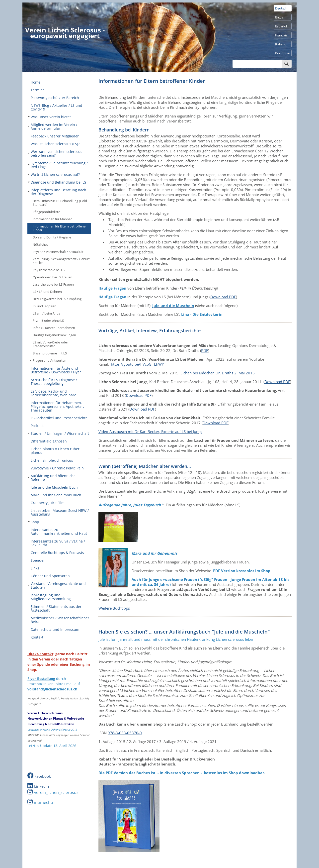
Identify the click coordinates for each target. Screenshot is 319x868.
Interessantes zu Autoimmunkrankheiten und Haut (59, 532)
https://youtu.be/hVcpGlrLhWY (137, 364)
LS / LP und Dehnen (47, 292)
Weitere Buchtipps (114, 608)
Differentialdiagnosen (49, 441)
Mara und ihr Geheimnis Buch (56, 495)
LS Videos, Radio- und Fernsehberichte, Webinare (53, 393)
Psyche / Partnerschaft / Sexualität (58, 252)
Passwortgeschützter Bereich (55, 98)
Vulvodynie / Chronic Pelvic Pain (57, 468)
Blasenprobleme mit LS (50, 353)
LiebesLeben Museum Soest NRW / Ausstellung (60, 512)
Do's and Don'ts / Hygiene (52, 237)
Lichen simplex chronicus (52, 460)
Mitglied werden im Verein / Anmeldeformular (52, 126)
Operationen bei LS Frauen (52, 277)
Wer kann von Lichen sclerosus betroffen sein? (55, 153)
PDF (205, 350)
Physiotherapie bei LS (49, 270)
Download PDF (223, 297)
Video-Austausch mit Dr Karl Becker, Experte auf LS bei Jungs (150, 432)
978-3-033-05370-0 (125, 733)
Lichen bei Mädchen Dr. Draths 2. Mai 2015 (218, 373)
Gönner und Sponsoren (50, 576)
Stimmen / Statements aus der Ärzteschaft (56, 608)
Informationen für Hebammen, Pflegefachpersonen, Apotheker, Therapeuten (57, 406)
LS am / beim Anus (46, 313)
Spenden (38, 560)
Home (36, 82)
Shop (33, 522)
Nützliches (40, 244)
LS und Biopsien (44, 306)
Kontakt (37, 637)
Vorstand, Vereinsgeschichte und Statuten (57, 585)
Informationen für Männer (52, 219)
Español (281, 26)
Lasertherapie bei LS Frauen (53, 284)
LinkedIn (41, 786)
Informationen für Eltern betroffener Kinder (60, 228)
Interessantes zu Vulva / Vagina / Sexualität (58, 543)
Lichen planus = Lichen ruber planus (55, 451)
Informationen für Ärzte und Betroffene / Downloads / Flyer (56, 370)
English (280, 17)
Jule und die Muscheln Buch (54, 487)
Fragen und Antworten (48, 360)
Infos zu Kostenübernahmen (54, 328)
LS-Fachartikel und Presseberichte (59, 418)
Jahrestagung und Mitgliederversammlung (51, 597)
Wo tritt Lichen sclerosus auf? (54, 174)
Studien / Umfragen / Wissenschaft (58, 433)
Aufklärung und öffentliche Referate (52, 478)
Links (35, 568)
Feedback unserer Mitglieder (55, 136)
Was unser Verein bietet (49, 117)
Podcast (37, 426)
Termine (38, 90)
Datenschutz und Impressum (55, 629)
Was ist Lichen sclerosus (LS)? (55, 144)
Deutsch (281, 8)
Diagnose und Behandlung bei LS (57, 182)
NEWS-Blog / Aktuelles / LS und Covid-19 (56, 107)
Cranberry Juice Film (48, 503)
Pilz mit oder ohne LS (48, 321)
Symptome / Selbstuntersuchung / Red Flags (58, 165)
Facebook (43, 776)
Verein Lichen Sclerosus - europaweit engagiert (65, 33)
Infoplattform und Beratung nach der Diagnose (57, 192)
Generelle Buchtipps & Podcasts (57, 553)
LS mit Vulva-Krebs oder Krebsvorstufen (50, 344)
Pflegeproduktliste (46, 212)
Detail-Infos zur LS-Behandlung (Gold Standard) (60, 203)
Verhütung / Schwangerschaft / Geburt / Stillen (61, 261)
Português (283, 53)
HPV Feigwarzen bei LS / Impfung (57, 299)
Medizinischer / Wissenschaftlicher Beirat (60, 620)
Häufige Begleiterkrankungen (54, 335)
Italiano (281, 44)
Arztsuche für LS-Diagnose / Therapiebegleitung (54, 382)
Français (281, 35)
